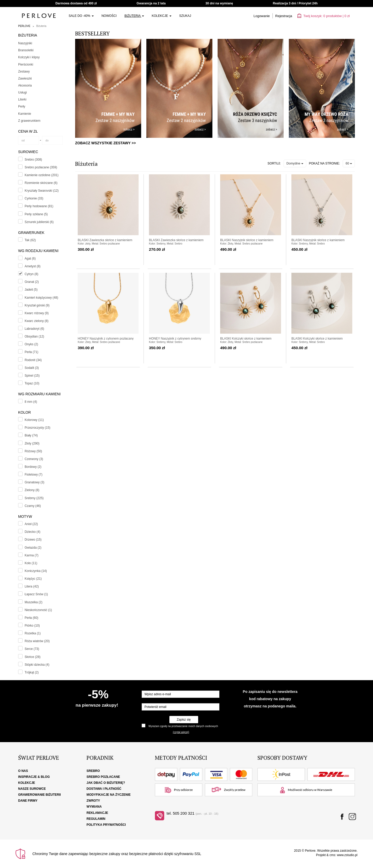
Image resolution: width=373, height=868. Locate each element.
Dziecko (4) (33, 532)
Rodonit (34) (33, 360)
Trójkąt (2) (32, 672)
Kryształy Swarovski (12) (42, 191)
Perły (22, 106)
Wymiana (94, 807)
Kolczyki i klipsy (29, 57)
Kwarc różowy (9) (37, 313)
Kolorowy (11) (34, 420)
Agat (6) (30, 259)
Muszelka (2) (34, 602)
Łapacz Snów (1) (36, 594)
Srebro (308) (33, 160)
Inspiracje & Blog (34, 777)
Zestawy (24, 71)
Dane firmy (28, 801)
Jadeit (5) (31, 290)
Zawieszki (25, 78)
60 (349, 163)
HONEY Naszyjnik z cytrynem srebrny (175, 339)
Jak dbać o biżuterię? (106, 783)
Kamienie (25, 114)
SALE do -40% (81, 16)
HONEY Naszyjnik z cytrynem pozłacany (106, 339)
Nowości (109, 16)
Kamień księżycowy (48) (41, 298)
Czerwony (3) (34, 459)
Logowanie (262, 16)
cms (332, 855)
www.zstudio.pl (347, 855)
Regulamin (96, 819)
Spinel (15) (32, 376)
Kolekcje (162, 16)
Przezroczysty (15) (37, 428)
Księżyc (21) (33, 579)
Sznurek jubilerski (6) (39, 222)
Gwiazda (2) (33, 548)
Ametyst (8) (33, 266)
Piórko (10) (32, 626)
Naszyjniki (25, 43)
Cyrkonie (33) (34, 198)
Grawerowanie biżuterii (40, 795)
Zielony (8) (32, 490)
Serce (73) (32, 649)
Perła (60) (31, 618)
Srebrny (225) (34, 498)
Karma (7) (31, 555)
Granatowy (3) (34, 482)
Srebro (93, 771)
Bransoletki (26, 50)
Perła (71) (31, 352)
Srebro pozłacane (103, 777)
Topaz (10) (32, 383)
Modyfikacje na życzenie (109, 795)
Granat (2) (32, 282)
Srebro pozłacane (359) (41, 167)
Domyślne (295, 163)
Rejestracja (284, 16)
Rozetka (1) (33, 633)
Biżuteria (134, 16)
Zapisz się (184, 720)
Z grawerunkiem (29, 121)
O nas (23, 771)
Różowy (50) (33, 451)
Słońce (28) (33, 657)
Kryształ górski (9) (37, 305)
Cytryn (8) (31, 274)
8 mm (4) (31, 402)
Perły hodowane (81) (39, 206)
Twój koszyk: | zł (324, 16)
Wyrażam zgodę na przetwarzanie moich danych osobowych (183, 726)
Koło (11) (31, 563)
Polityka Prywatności (106, 825)
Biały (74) (31, 435)
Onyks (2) (31, 344)
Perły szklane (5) (36, 214)
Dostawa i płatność (104, 789)
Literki (22, 99)
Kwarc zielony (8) (37, 321)
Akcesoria (25, 85)
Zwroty (93, 801)
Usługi (22, 92)
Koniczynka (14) (36, 571)
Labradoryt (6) (34, 329)
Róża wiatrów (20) (37, 641)
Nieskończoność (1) (38, 610)
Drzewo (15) (33, 540)
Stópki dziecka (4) (37, 665)
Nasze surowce (32, 789)
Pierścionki (26, 64)
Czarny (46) (33, 506)
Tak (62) (30, 240)
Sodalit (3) (32, 368)
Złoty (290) (32, 443)
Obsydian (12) (34, 336)
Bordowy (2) (33, 467)
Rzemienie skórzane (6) (41, 183)
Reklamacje (97, 813)
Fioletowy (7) (34, 475)
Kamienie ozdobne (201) (42, 175)
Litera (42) (32, 586)
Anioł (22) (31, 524)
